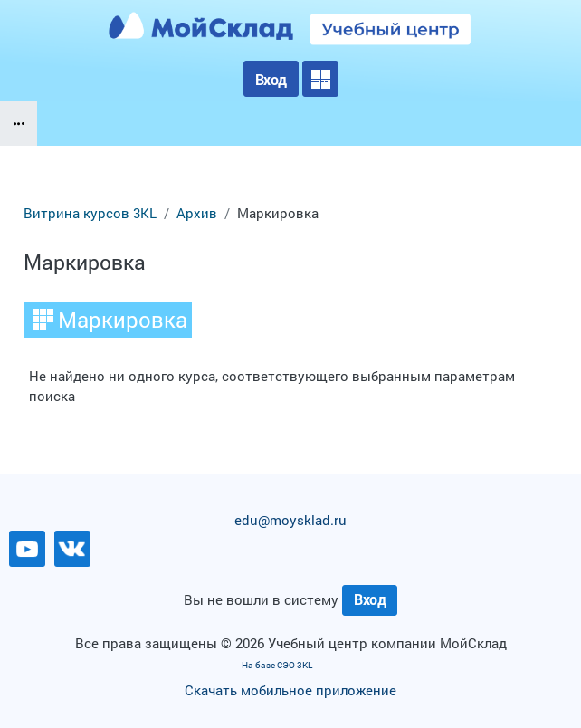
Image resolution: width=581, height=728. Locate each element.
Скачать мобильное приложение (290, 690)
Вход (271, 79)
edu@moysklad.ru (290, 520)
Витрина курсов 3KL (90, 213)
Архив (197, 213)
